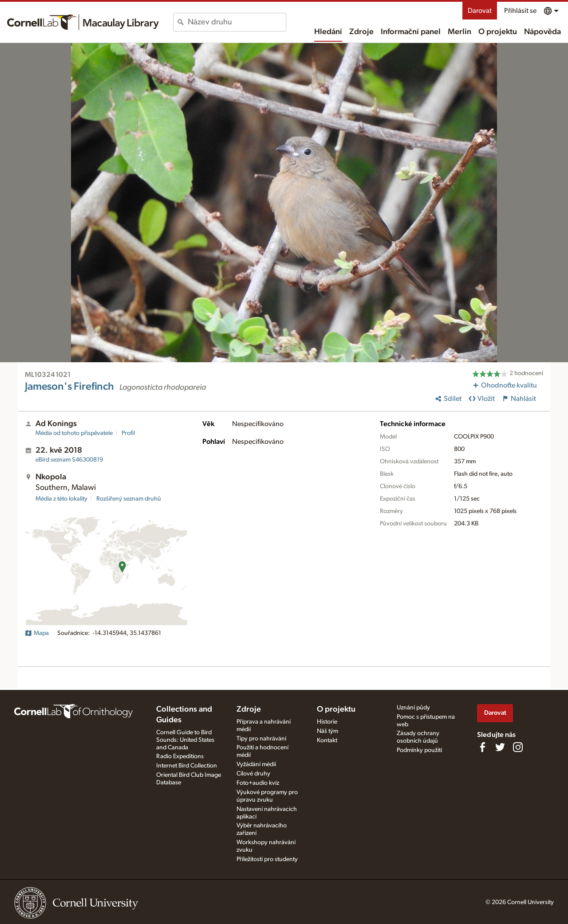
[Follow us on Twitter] (500, 747)
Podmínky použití (419, 750)
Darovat (480, 11)
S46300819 (69, 460)
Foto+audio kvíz (258, 783)
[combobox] (237, 22)
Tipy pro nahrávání (261, 739)
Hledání (328, 32)
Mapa (37, 633)
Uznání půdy (413, 708)
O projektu (498, 32)
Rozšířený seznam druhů (129, 499)
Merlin (460, 32)
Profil (128, 433)
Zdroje (361, 32)
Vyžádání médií (256, 764)
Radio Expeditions (180, 756)
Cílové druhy (253, 774)
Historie (327, 722)
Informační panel (411, 32)
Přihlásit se (520, 11)
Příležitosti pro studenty (267, 859)
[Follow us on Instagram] (518, 747)
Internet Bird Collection (187, 766)
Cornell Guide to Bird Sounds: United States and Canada (185, 740)
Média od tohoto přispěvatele (74, 433)
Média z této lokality (61, 499)
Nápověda (542, 32)
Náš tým (327, 731)
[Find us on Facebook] (482, 747)
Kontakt (327, 740)
